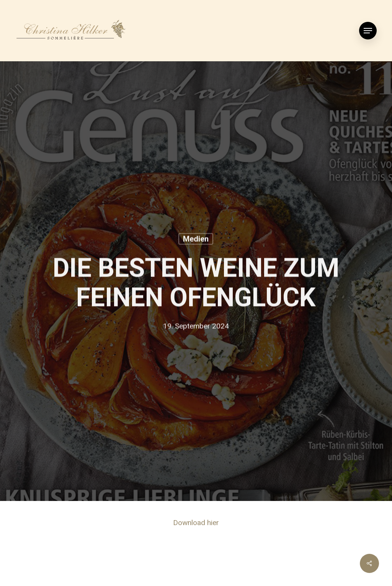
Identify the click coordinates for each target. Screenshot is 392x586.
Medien (196, 240)
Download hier (196, 523)
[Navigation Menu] (368, 31)
